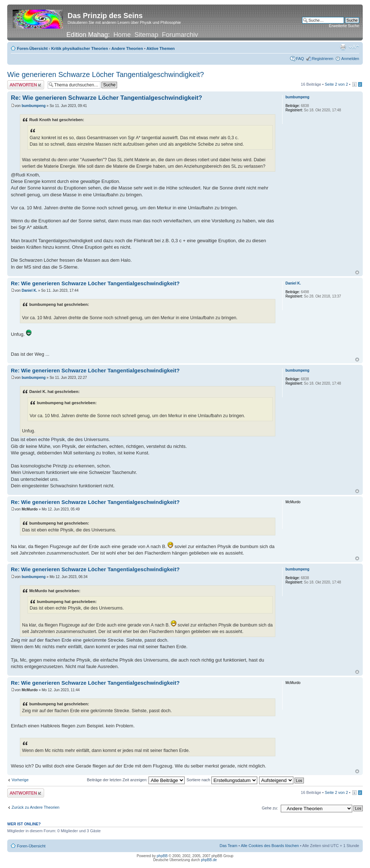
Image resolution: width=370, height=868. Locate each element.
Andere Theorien (127, 48)
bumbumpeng (34, 106)
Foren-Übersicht (32, 48)
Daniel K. (29, 290)
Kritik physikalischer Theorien (80, 48)
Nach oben (357, 272)
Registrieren (322, 59)
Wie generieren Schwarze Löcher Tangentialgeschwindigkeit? (106, 74)
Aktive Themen (160, 48)
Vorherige (20, 780)
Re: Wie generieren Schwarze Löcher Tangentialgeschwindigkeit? (107, 98)
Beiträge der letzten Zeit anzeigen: (136, 780)
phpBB (162, 856)
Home (122, 35)
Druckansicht (343, 47)
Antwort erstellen (26, 85)
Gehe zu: (270, 808)
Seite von (336, 84)
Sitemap (146, 35)
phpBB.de (209, 860)
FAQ (300, 59)
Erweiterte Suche (344, 26)
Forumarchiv (180, 35)
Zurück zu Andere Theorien (35, 807)
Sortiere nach (222, 780)
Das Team (229, 846)
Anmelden (350, 59)
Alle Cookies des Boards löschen (270, 846)
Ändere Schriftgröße (354, 47)
